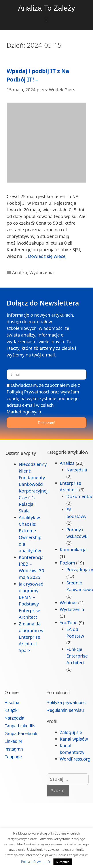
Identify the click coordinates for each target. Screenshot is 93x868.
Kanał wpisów (74, 739)
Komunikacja (73, 550)
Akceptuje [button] (63, 862)
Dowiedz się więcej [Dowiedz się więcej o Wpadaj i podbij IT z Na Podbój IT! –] (47, 256)
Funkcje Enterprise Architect (77, 656)
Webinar (69, 603)
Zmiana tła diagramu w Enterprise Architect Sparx (31, 637)
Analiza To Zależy (46, 8)
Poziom (67, 563)
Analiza (20, 272)
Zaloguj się (71, 732)
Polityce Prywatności (37, 862)
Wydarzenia (42, 272)
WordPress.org (75, 759)
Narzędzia (77, 470)
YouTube (69, 623)
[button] (46, 20)
